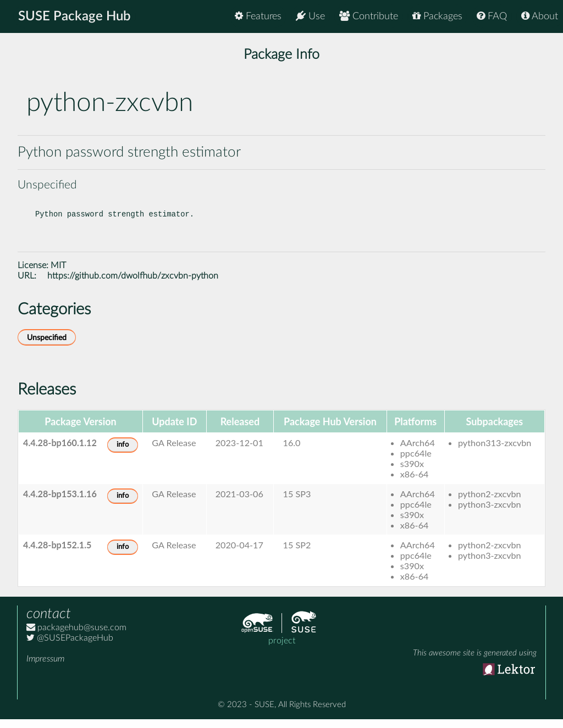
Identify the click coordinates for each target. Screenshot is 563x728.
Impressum (45, 668)
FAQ (492, 16)
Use (310, 16)
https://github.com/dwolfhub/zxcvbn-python (133, 285)
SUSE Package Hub (74, 16)
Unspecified (47, 346)
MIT (58, 274)
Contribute (369, 16)
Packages (437, 16)
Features (258, 16)
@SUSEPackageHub (70, 647)
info (123, 454)
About (540, 16)
